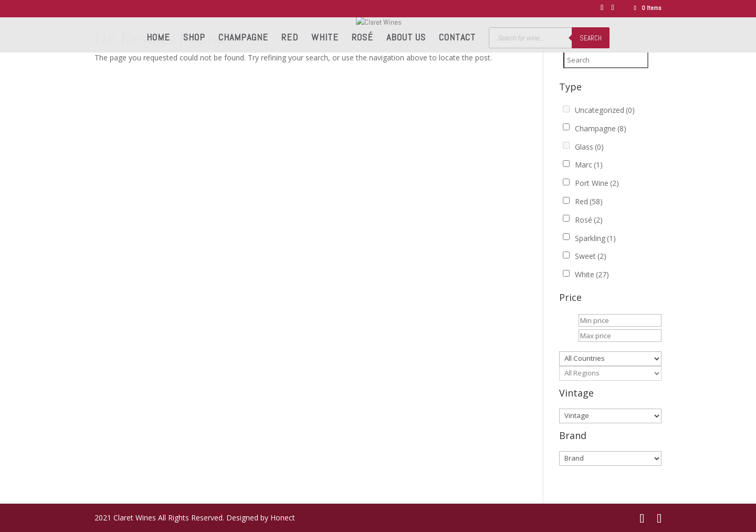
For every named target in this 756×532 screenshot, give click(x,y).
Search (591, 38)
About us (406, 38)
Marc (589, 165)
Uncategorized (605, 110)
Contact (457, 38)
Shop (194, 38)
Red (290, 38)
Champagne (243, 38)
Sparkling (595, 238)
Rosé (363, 38)
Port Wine (597, 183)
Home (158, 38)
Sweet (591, 256)
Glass (589, 147)
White (325, 38)
